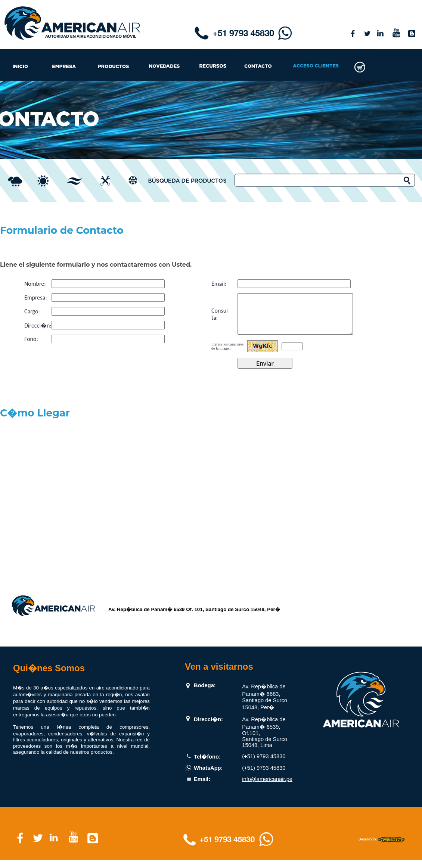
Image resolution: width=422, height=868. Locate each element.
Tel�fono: (207, 765)
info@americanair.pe (267, 787)
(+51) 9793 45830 (264, 764)
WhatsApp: (208, 776)
